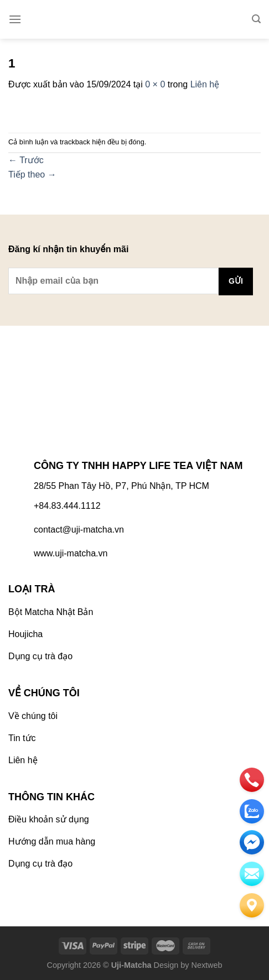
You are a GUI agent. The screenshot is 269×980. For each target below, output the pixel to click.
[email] (252, 842)
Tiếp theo (32, 174)
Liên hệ (205, 84)
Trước (26, 160)
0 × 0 (155, 84)
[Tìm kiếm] (256, 19)
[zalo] (252, 811)
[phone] (252, 780)
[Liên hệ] (252, 905)
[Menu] (15, 19)
